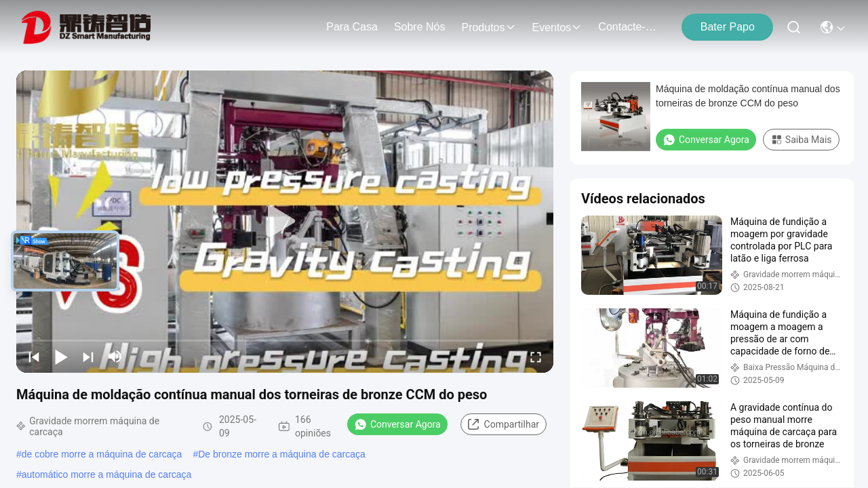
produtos (488, 27)
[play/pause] (61, 357)
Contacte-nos (631, 27)
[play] (285, 222)
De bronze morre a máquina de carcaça (282, 454)
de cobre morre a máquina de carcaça (102, 454)
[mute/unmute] (115, 357)
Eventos (557, 27)
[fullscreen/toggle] (536, 357)
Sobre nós (420, 27)
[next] (88, 357)
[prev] (34, 357)
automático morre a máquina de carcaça (107, 474)
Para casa (352, 27)
